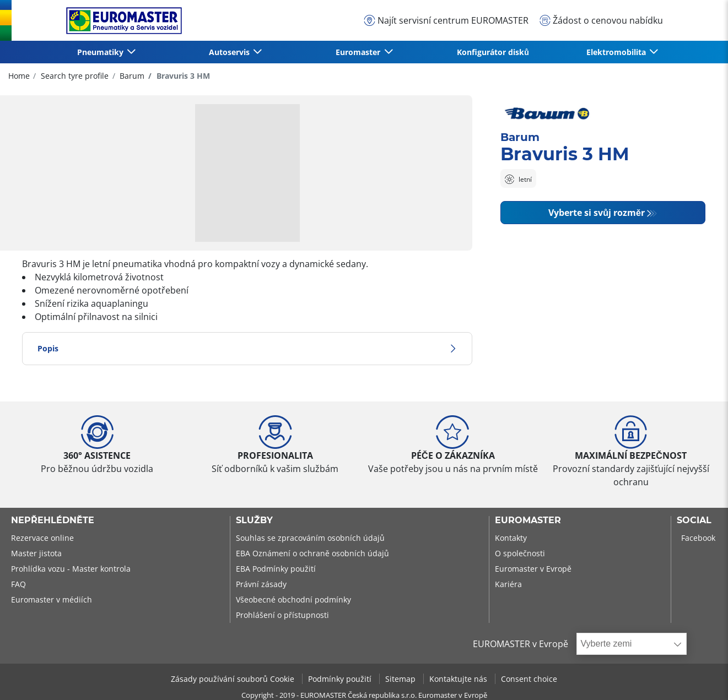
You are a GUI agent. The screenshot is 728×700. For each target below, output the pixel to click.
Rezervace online (42, 538)
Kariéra (508, 584)
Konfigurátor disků (493, 52)
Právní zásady (261, 584)
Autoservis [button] (230, 52)
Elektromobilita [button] (617, 52)
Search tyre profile (74, 76)
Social (694, 520)
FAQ (18, 584)
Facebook (698, 538)
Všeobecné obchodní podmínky (293, 599)
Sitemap (401, 679)
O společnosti (520, 553)
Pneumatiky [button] (101, 52)
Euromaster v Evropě (533, 569)
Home (19, 76)
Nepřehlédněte (53, 520)
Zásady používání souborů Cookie (234, 679)
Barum (131, 76)
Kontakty (511, 538)
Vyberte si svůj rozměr (597, 213)
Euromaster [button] (359, 52)
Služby (254, 520)
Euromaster (528, 520)
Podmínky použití (341, 679)
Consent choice (529, 679)
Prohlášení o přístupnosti (282, 615)
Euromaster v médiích (52, 599)
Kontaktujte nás (459, 679)
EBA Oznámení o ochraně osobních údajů (312, 553)
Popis (247, 348)
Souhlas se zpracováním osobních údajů (310, 538)
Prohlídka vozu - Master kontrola (71, 569)
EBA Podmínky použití (276, 569)
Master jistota (36, 553)
